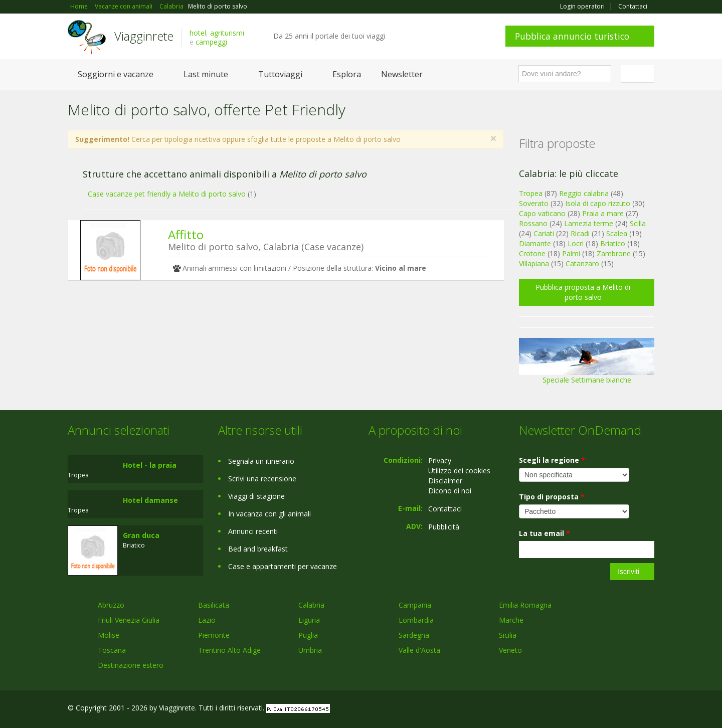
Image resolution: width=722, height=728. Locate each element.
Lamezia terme (589, 223)
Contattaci (633, 7)
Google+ (600, 709)
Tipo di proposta (552, 497)
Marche (511, 620)
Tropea (531, 193)
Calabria (311, 605)
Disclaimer (445, 481)
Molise (109, 635)
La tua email (545, 533)
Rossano (533, 223)
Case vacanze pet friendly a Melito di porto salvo (167, 194)
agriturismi (227, 33)
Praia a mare (603, 213)
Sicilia (508, 635)
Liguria (309, 620)
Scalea (617, 233)
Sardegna (414, 635)
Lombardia (416, 620)
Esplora (347, 74)
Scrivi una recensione (262, 479)
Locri (576, 243)
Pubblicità (444, 527)
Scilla (638, 223)
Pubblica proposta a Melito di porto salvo (583, 292)
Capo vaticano (542, 213)
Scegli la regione (552, 460)
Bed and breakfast (258, 549)
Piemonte (214, 635)
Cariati (544, 233)
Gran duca (141, 535)
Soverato (534, 203)
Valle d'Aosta (419, 650)
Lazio (207, 620)
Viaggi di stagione (256, 496)
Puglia (308, 635)
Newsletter (402, 74)
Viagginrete (144, 36)
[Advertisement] (278, 366)
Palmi (571, 253)
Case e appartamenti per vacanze (283, 566)
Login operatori (582, 7)
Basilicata (214, 605)
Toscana (112, 650)
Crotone (532, 253)
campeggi (211, 42)
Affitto (186, 234)
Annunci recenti (253, 531)
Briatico (613, 243)
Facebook (579, 709)
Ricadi (580, 233)
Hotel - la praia (150, 465)
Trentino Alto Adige (229, 650)
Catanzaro (582, 263)
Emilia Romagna (525, 605)
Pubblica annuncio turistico (572, 36)
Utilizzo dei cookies (459, 471)
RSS (649, 709)
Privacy (440, 461)
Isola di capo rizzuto (598, 203)
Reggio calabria (584, 193)
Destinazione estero (131, 665)
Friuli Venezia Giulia (129, 620)
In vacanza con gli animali (269, 514)
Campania (415, 605)
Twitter (625, 709)
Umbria (310, 650)
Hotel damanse (150, 500)
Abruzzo (111, 605)
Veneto (510, 650)
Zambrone (614, 253)
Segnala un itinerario (261, 461)
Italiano (639, 74)
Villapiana (534, 263)
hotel (198, 33)
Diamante (535, 243)
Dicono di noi (450, 491)
